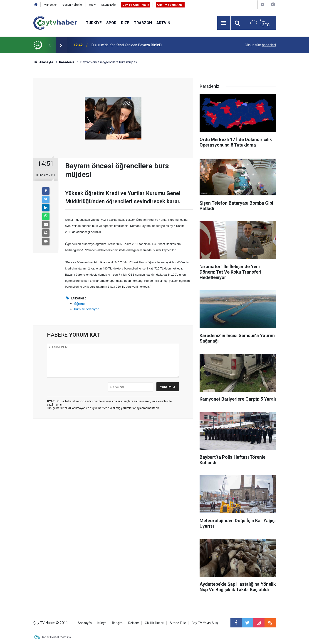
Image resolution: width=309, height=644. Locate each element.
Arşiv (92, 5)
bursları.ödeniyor (87, 309)
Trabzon (143, 23)
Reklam (134, 623)
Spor (111, 23)
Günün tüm (260, 45)
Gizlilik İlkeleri (154, 623)
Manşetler (50, 5)
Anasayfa (85, 623)
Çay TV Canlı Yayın (136, 5)
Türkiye (94, 23)
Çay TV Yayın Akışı (170, 5)
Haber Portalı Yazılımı (56, 637)
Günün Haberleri (73, 5)
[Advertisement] (113, 465)
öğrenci (80, 304)
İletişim (117, 623)
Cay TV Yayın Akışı (205, 623)
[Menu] (224, 23)
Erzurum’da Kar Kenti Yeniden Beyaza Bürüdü (126, 45)
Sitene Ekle (108, 5)
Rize (125, 23)
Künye (102, 623)
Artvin (163, 23)
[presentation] (50, 45)
